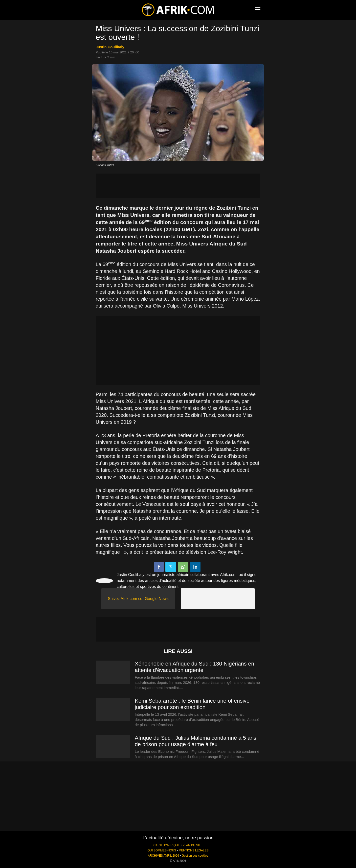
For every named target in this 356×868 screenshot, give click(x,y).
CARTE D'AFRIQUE (167, 845)
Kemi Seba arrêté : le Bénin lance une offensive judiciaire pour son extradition (192, 704)
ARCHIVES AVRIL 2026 (163, 856)
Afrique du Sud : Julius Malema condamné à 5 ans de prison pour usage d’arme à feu (196, 741)
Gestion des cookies (195, 856)
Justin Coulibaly (110, 47)
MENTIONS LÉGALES (194, 850)
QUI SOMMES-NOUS (162, 850)
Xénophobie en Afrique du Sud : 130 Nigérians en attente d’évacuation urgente (194, 667)
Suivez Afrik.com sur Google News (138, 599)
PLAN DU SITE (192, 845)
